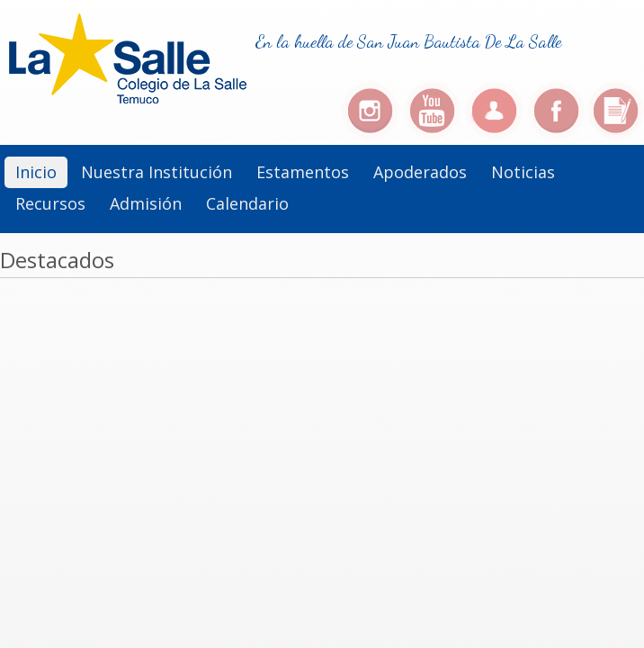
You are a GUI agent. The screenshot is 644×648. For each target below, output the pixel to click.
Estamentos (303, 172)
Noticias (523, 172)
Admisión (146, 203)
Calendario (247, 203)
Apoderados (420, 172)
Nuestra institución (157, 172)
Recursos (50, 203)
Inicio (36, 172)
